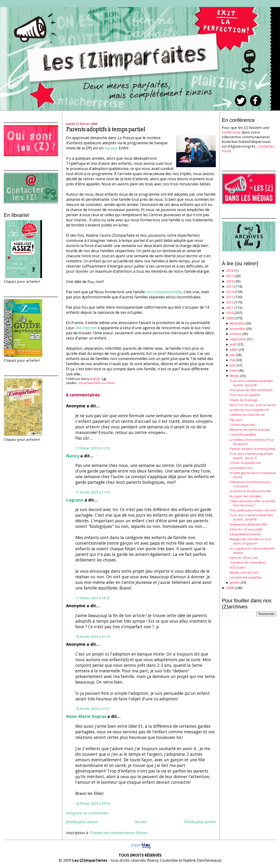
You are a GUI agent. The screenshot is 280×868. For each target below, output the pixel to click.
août (233, 344)
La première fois (241, 468)
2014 (230, 292)
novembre (237, 329)
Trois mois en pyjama (245, 395)
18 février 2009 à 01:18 (93, 637)
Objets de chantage (243, 400)
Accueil (141, 822)
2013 (230, 297)
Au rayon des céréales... (247, 496)
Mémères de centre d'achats (250, 430)
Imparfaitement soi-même (97, 383)
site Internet (86, 328)
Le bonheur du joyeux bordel (250, 491)
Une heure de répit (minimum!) (251, 390)
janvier (235, 582)
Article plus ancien (200, 822)
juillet (234, 349)
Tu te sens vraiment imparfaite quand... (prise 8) (251, 383)
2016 (230, 281)
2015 (230, 286)
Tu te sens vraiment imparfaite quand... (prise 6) (251, 517)
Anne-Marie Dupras (86, 716)
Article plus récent (82, 822)
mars (233, 370)
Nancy (73, 456)
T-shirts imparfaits (242, 425)
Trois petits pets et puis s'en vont (253, 510)
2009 (230, 318)
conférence (231, 132)
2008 (230, 588)
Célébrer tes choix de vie (247, 415)
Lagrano (75, 500)
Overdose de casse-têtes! (248, 562)
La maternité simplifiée (246, 577)
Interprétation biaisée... (246, 534)
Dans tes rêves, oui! (244, 557)
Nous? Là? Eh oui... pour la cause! (253, 405)
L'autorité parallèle (243, 434)
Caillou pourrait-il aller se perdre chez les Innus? (252, 503)
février (234, 376)
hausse (111, 148)
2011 (230, 308)
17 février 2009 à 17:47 (93, 492)
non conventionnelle (164, 292)
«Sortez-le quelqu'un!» (245, 463)
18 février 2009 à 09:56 (93, 803)
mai (232, 360)
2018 (230, 270)
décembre (237, 323)
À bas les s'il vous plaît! (246, 529)
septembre (238, 339)
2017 (230, 276)
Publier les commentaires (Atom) (119, 833)
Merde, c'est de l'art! (244, 572)
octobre (235, 334)
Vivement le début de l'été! (248, 524)
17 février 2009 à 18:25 (93, 598)
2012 (230, 302)
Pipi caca (236, 420)
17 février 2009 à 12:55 (93, 448)
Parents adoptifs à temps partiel (106, 129)
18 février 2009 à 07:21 (93, 709)
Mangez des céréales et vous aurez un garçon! (250, 541)
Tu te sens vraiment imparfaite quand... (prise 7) (251, 456)
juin (232, 355)
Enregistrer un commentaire (87, 813)
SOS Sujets (237, 567)
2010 (230, 313)
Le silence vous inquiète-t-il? (249, 410)
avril (233, 365)
